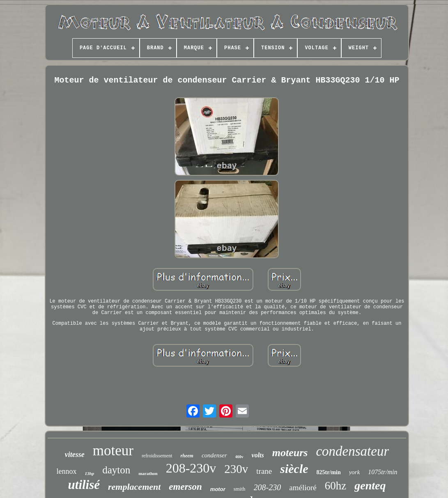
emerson (185, 487)
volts (258, 455)
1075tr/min (383, 472)
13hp (90, 473)
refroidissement (157, 456)
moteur (113, 451)
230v (236, 469)
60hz (335, 486)
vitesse (75, 454)
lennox (67, 471)
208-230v (191, 468)
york (355, 472)
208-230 (268, 487)
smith (240, 489)
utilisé (84, 485)
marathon (148, 473)
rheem (187, 456)
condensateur (352, 451)
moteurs (290, 453)
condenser (214, 455)
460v (239, 457)
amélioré (303, 488)
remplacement (134, 487)
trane (264, 471)
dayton (116, 470)
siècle (294, 469)
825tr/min (329, 472)
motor (218, 489)
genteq (370, 485)
